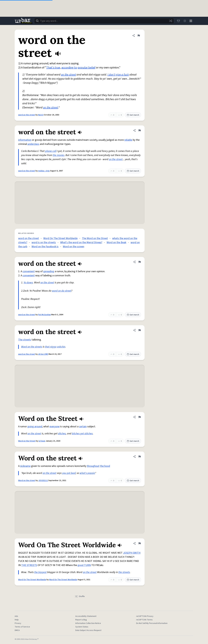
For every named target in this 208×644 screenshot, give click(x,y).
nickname (25, 466)
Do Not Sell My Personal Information (152, 623)
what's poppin (87, 473)
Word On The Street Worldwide (60, 238)
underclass (33, 144)
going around (35, 427)
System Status (82, 627)
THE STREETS (29, 565)
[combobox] (104, 21)
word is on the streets (44, 242)
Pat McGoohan (45, 315)
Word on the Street (27, 441)
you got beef (69, 473)
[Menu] (191, 21)
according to (69, 68)
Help (17, 620)
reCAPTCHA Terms (144, 620)
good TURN (84, 565)
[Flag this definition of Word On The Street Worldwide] (140, 543)
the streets (124, 572)
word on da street (62, 291)
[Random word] (170, 21)
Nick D (41, 115)
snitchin (61, 347)
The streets (25, 340)
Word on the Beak (116, 242)
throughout (93, 466)
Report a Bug (81, 620)
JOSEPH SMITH (132, 553)
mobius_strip (44, 171)
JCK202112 (43, 481)
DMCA (17, 630)
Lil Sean (42, 441)
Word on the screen (74, 247)
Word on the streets (32, 347)
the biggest (40, 572)
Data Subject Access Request (88, 630)
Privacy (18, 623)
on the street (68, 75)
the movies (59, 155)
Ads (16, 616)
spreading (49, 271)
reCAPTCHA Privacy (145, 616)
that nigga (51, 347)
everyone (54, 427)
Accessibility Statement (86, 616)
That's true (53, 68)
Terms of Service (22, 627)
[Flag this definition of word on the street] (139, 36)
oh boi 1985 (43, 354)
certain (83, 427)
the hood (105, 466)
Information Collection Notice (88, 623)
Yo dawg (28, 283)
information (25, 140)
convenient (29, 271)
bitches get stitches (82, 434)
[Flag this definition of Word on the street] (140, 457)
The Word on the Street (95, 238)
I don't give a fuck (118, 75)
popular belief (86, 68)
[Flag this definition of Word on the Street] (140, 417)
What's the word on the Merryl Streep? (81, 242)
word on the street (27, 115)
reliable (128, 140)
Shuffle (80, 596)
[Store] (178, 21)
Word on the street (27, 481)
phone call (51, 151)
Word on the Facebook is (45, 247)
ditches (62, 434)
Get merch (133, 115)
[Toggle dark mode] (184, 21)
